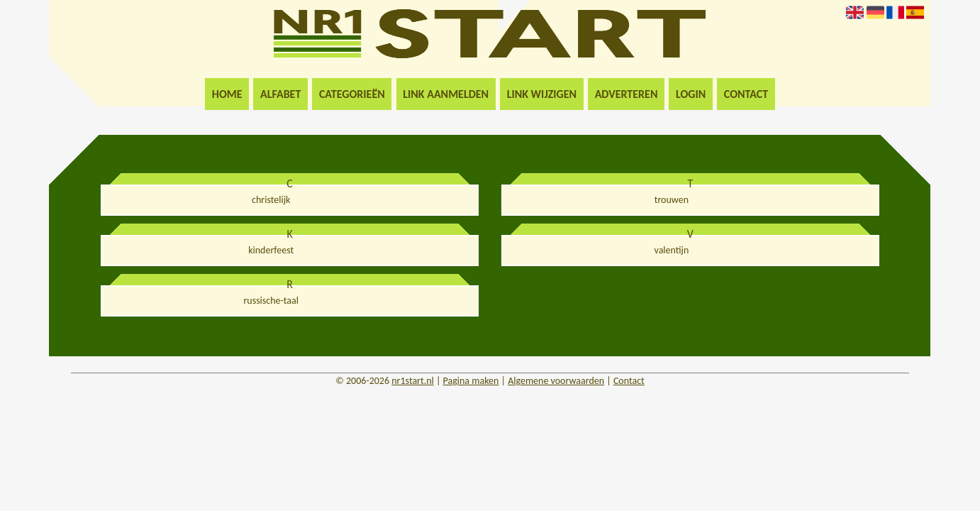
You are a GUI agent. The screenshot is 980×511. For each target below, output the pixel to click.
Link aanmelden (446, 94)
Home (227, 94)
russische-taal (271, 301)
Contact (746, 94)
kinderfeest (271, 250)
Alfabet (280, 94)
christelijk (271, 200)
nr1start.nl (413, 381)
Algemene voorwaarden (556, 381)
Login (691, 94)
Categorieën (352, 94)
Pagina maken (471, 381)
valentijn (672, 250)
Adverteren (627, 94)
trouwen (672, 200)
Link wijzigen (542, 94)
